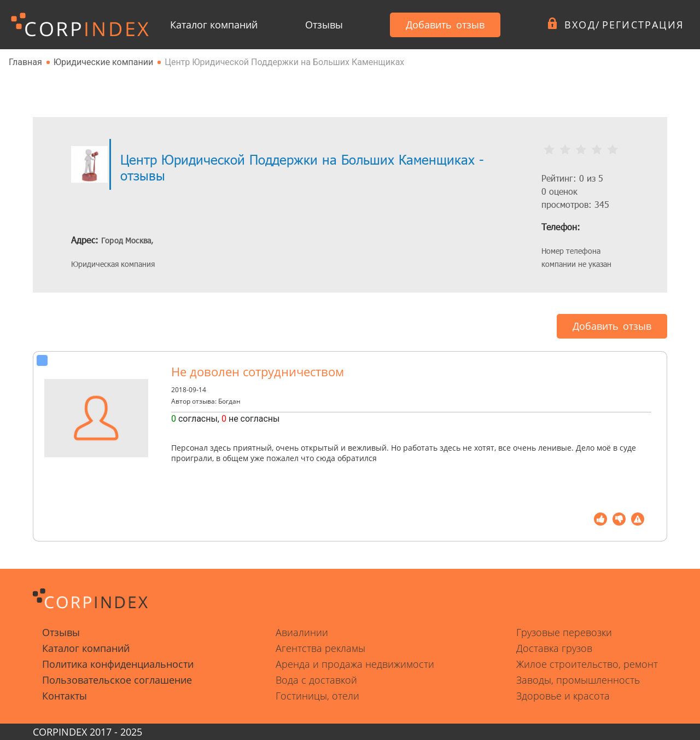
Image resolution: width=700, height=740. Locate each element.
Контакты (65, 696)
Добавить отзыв (445, 25)
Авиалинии (302, 632)
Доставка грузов (554, 648)
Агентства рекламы (320, 648)
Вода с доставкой (316, 680)
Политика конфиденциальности (118, 664)
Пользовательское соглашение (117, 680)
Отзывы (324, 25)
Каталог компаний (214, 25)
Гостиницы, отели (317, 696)
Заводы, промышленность (578, 680)
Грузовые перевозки (564, 632)
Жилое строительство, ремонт (587, 664)
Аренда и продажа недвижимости (355, 664)
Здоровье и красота (563, 696)
